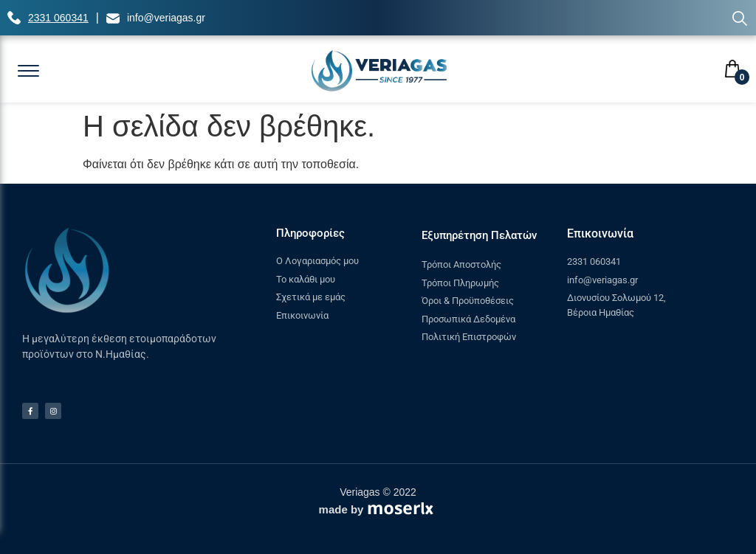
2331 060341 (58, 18)
